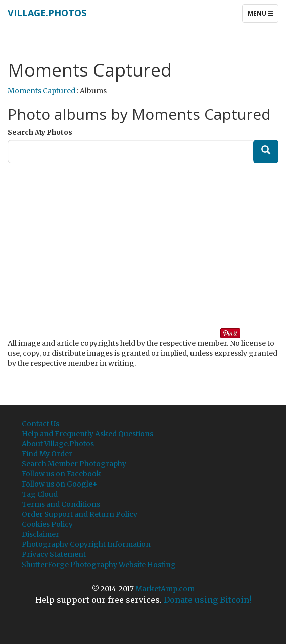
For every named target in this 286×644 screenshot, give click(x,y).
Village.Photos (47, 13)
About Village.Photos (58, 444)
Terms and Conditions (61, 504)
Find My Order (47, 454)
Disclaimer (40, 534)
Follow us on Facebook (61, 474)
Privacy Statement (54, 554)
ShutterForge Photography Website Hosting (99, 565)
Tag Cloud (40, 494)
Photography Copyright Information (86, 544)
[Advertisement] (147, 240)
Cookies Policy (47, 524)
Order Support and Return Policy (79, 514)
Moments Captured (41, 91)
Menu (263, 16)
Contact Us (40, 424)
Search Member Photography (74, 464)
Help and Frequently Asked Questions (87, 434)
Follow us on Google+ (60, 484)
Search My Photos (40, 132)
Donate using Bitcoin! (208, 600)
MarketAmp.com (165, 589)
